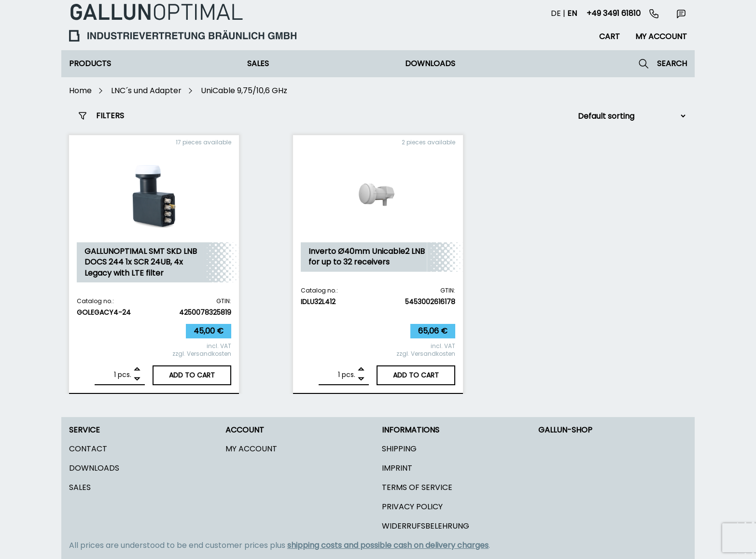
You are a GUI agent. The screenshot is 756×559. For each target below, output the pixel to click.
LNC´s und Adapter (146, 91)
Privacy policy (412, 507)
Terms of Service (417, 487)
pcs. (125, 375)
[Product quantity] (107, 375)
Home (80, 91)
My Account (251, 449)
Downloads (430, 63)
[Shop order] (628, 116)
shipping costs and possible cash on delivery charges (388, 545)
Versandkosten (209, 354)
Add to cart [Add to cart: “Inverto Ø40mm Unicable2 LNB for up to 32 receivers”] (416, 375)
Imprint (397, 468)
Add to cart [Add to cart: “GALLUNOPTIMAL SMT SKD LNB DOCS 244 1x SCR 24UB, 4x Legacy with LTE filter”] (192, 375)
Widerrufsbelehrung (426, 526)
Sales (258, 63)
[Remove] (137, 379)
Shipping (399, 449)
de (556, 13)
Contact (88, 449)
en (572, 13)
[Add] (137, 370)
